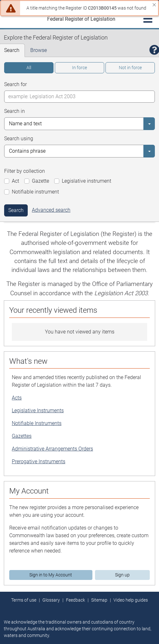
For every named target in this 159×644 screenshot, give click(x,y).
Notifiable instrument (35, 192)
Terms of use (24, 600)
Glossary (51, 600)
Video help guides (131, 600)
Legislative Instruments (38, 410)
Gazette (40, 181)
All (29, 68)
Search (16, 210)
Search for (15, 84)
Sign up (122, 575)
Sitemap (99, 600)
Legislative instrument (87, 181)
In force (79, 68)
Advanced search (51, 210)
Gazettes (22, 436)
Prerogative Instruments (39, 461)
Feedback (76, 600)
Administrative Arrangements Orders (52, 449)
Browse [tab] (39, 50)
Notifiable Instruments (37, 423)
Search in (14, 111)
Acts (17, 398)
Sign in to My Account (51, 575)
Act (15, 181)
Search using (19, 139)
